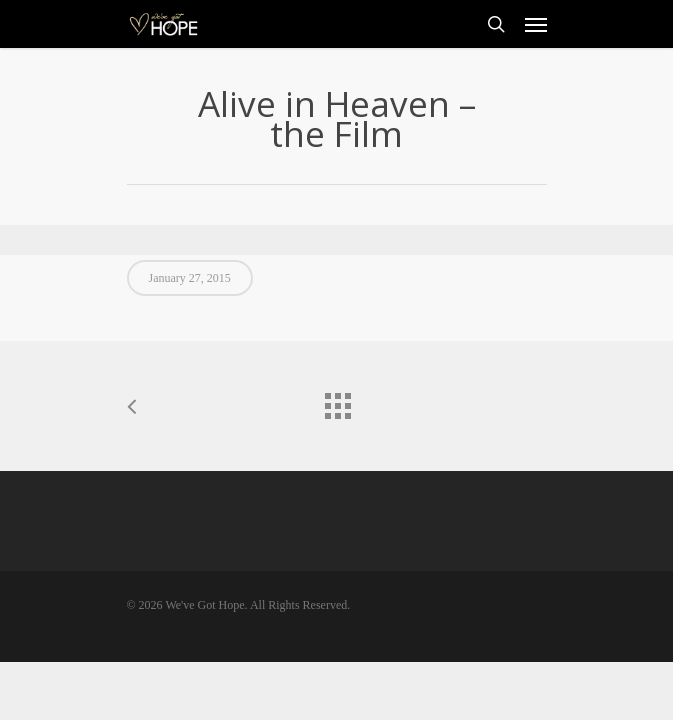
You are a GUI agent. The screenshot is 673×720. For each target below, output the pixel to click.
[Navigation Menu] (536, 24)
